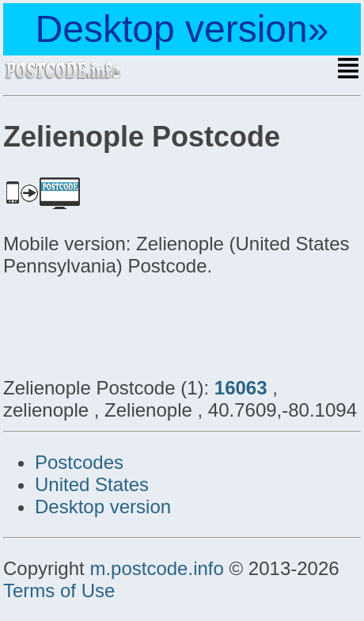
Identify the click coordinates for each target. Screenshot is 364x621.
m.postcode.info (156, 568)
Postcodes (79, 462)
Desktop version (103, 507)
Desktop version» (182, 29)
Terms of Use (59, 591)
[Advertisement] (130, 325)
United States (92, 484)
